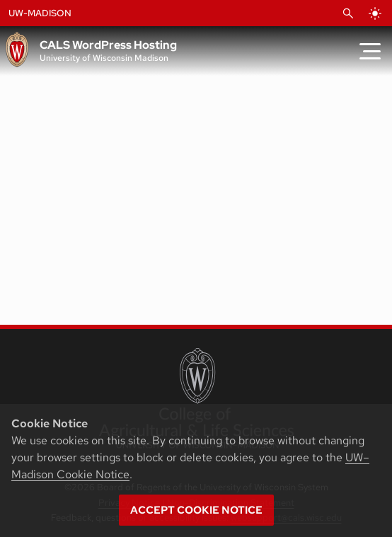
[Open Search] (348, 13)
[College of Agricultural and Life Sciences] (196, 398)
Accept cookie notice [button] (196, 510)
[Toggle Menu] (370, 51)
